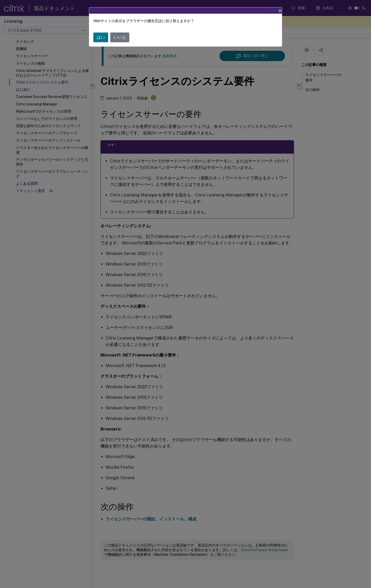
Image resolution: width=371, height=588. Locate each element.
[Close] (280, 11)
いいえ (120, 37)
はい (101, 37)
